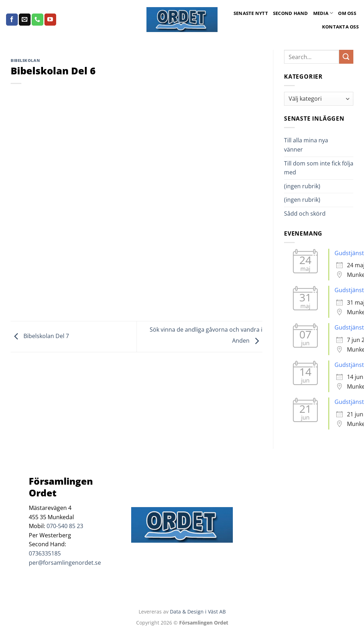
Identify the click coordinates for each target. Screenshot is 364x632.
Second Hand (291, 13)
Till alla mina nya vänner (306, 145)
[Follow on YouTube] (50, 20)
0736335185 (45, 553)
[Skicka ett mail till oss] (25, 20)
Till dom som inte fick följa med (319, 168)
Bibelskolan (25, 60)
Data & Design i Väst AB (198, 612)
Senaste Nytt (251, 13)
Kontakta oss (340, 27)
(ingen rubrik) (302, 186)
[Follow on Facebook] (12, 20)
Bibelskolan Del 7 (40, 336)
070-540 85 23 (65, 526)
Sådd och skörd (305, 214)
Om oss (347, 13)
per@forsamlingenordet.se (65, 563)
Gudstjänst (349, 253)
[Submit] (346, 57)
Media (323, 13)
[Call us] (38, 20)
